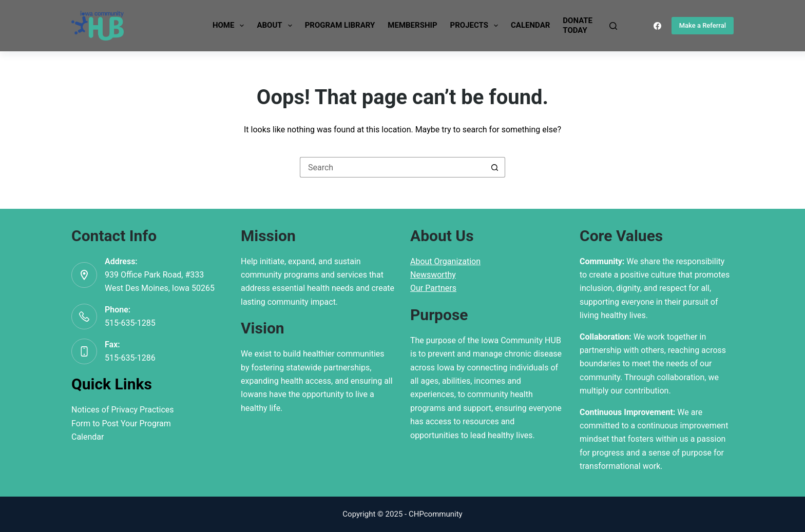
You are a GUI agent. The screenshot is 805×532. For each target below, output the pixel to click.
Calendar (530, 25)
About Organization (445, 261)
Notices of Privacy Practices (123, 410)
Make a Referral (703, 25)
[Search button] (495, 167)
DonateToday (578, 26)
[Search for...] (392, 167)
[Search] (613, 26)
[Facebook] (657, 26)
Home (231, 26)
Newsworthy (433, 275)
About (276, 26)
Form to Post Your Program (121, 423)
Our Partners (433, 288)
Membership (412, 25)
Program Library (340, 25)
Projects (476, 26)
